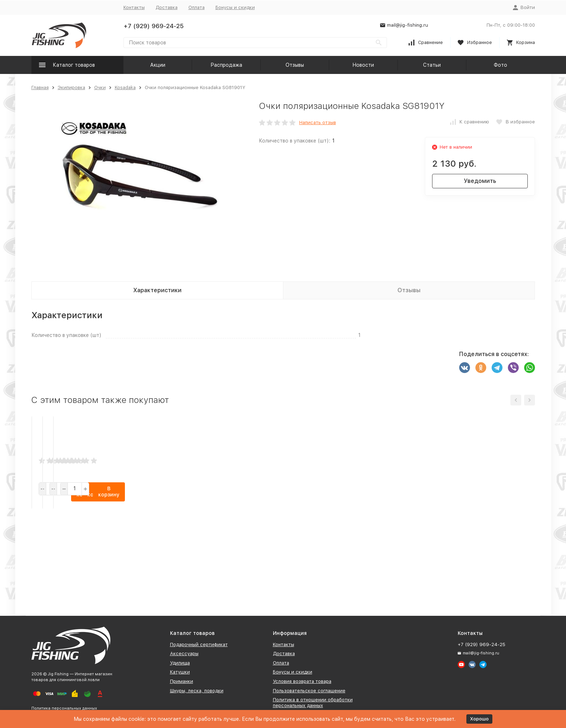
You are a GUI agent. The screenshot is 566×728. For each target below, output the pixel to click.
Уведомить (480, 181)
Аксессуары (184, 654)
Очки (100, 87)
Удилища (180, 663)
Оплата (197, 7)
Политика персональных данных (64, 708)
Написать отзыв (318, 122)
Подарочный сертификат (199, 644)
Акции (158, 65)
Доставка (167, 7)
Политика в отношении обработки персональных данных (313, 703)
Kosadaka (125, 87)
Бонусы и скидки (235, 7)
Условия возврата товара (302, 681)
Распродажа (226, 65)
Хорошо (479, 719)
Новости (363, 65)
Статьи (432, 65)
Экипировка (71, 87)
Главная (40, 87)
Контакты (134, 7)
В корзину (93, 580)
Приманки (182, 681)
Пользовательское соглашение (309, 691)
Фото (500, 65)
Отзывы (295, 65)
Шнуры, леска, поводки (197, 691)
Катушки (180, 672)
